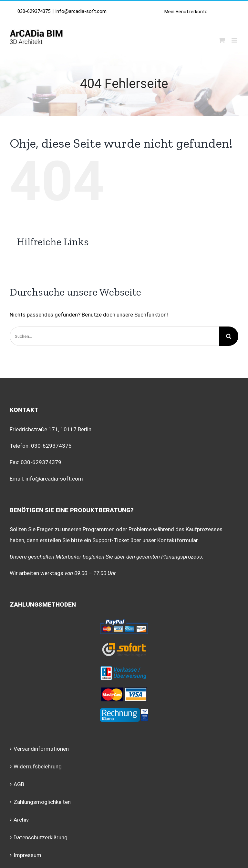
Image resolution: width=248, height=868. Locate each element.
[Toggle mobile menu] (235, 40)
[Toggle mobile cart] (222, 40)
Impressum (27, 855)
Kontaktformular (177, 540)
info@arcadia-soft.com (81, 11)
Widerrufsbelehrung (38, 766)
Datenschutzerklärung (41, 837)
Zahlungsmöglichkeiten (42, 802)
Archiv (21, 820)
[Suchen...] (114, 336)
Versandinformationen (41, 749)
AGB (19, 784)
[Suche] (229, 336)
